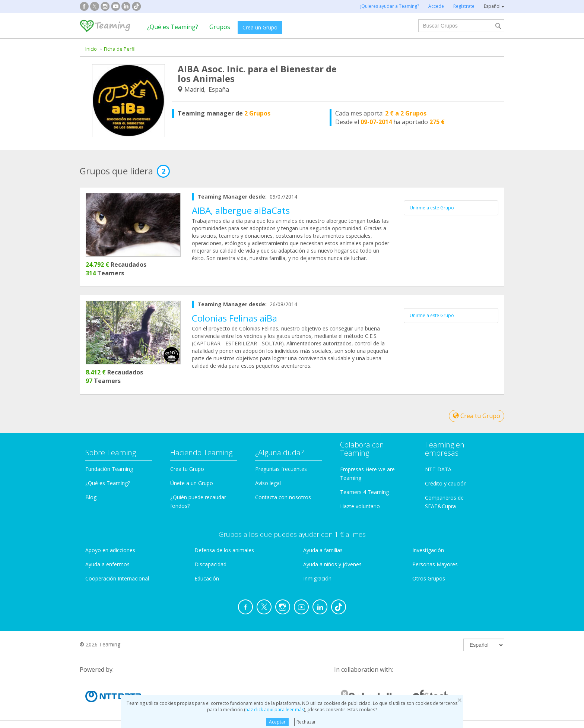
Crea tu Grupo (477, 416)
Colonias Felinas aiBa (234, 318)
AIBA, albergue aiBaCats (241, 210)
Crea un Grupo (260, 27)
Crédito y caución (446, 483)
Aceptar (277, 722)
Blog (91, 497)
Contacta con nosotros (283, 497)
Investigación (428, 550)
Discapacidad (210, 564)
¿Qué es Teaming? (173, 27)
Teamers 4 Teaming (364, 492)
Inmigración (317, 578)
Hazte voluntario (360, 506)
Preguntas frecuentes (281, 469)
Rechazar (306, 722)
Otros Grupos (429, 578)
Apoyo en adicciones (110, 550)
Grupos (220, 27)
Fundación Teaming (109, 469)
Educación (207, 578)
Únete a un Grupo (192, 483)
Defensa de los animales (224, 550)
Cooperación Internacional (117, 578)
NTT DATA (438, 469)
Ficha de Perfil (120, 49)
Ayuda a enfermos (107, 564)
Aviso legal (268, 483)
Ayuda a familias (323, 550)
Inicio (91, 49)
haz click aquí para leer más (275, 710)
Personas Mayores (435, 564)
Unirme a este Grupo (432, 208)
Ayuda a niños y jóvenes (332, 564)
